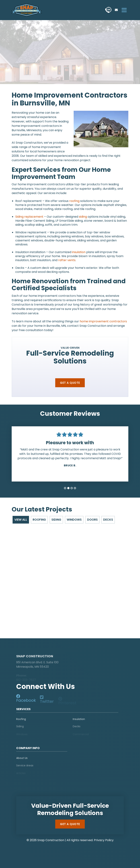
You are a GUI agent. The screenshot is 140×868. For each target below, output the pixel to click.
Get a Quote (70, 383)
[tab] (65, 488)
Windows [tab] (74, 520)
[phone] (108, 10)
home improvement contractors (103, 321)
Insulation (79, 721)
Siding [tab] (56, 520)
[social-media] (26, 700)
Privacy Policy (104, 840)
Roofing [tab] (39, 520)
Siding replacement (29, 217)
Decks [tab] (108, 520)
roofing (74, 201)
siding (83, 217)
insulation (79, 252)
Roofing (21, 721)
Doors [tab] (92, 520)
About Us (22, 760)
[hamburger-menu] (124, 10)
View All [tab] (21, 520)
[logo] (39, 649)
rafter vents (67, 260)
